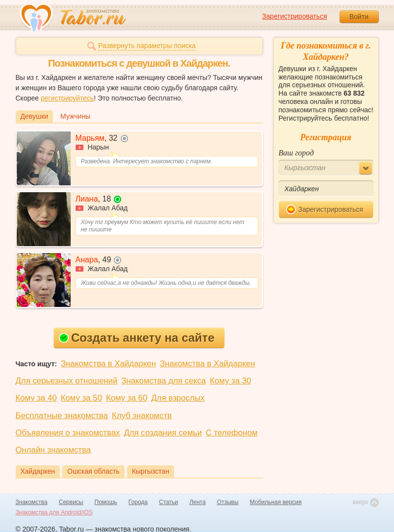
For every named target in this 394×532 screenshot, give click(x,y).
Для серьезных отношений (67, 381)
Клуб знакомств (142, 416)
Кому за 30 (231, 381)
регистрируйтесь (67, 98)
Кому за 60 (127, 398)
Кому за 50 (81, 398)
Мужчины (75, 116)
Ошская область (93, 471)
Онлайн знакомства (53, 450)
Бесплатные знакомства (62, 416)
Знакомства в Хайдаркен (108, 364)
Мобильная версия (276, 502)
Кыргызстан (151, 471)
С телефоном (231, 433)
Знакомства (32, 502)
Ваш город (296, 153)
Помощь (106, 502)
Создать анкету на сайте (137, 338)
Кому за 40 (36, 398)
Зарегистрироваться (294, 16)
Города (138, 502)
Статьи (169, 502)
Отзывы (228, 502)
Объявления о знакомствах (68, 433)
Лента (197, 502)
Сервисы (71, 502)
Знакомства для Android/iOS (54, 512)
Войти (359, 17)
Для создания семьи (163, 433)
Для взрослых (178, 398)
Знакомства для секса (163, 381)
